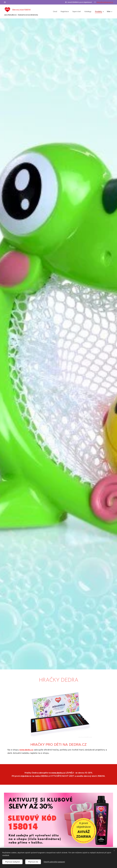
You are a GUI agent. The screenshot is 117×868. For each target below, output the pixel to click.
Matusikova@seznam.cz (105, 2)
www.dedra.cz (26, 750)
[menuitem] (55, 11)
